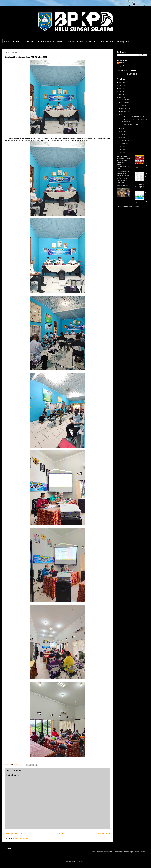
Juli (122, 114)
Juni (122, 128)
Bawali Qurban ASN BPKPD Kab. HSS (133, 117)
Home (7, 42)
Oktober (124, 106)
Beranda (60, 834)
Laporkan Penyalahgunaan (128, 206)
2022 (121, 94)
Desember (125, 100)
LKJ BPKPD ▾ (28, 42)
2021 (121, 97)
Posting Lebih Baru (14, 834)
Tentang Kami (123, 42)
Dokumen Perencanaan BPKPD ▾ (80, 42)
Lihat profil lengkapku (124, 66)
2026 (121, 82)
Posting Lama (104, 834)
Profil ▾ (16, 42)
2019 (121, 150)
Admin (121, 63)
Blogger (82, 861)
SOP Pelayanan (106, 42)
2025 (121, 85)
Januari (124, 143)
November (125, 103)
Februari (124, 140)
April (123, 134)
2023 (121, 91)
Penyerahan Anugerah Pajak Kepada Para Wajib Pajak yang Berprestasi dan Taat (123, 162)
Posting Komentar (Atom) (21, 838)
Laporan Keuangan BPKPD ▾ (49, 42)
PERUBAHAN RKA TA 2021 (130, 125)
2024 (121, 88)
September (125, 108)
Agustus (124, 111)
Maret (123, 137)
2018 (121, 153)
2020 (121, 147)
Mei (122, 131)
